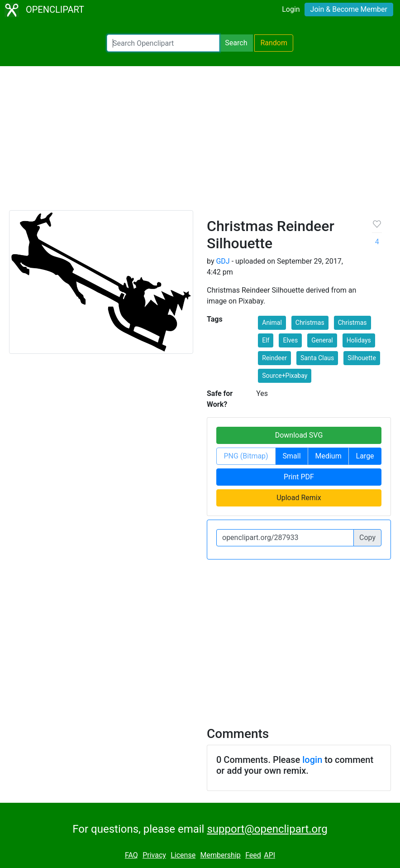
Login (291, 9)
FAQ (131, 855)
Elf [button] (266, 340)
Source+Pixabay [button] (285, 376)
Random (274, 43)
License (183, 855)
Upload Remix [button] (299, 498)
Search (236, 43)
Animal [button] (272, 323)
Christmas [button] (310, 323)
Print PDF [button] (299, 477)
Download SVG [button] (299, 435)
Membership (220, 855)
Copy (367, 538)
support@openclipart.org (267, 829)
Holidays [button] (359, 340)
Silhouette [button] (362, 358)
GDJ (223, 261)
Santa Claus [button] (317, 358)
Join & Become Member (349, 9)
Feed (253, 855)
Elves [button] (290, 340)
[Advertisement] (200, 142)
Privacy (154, 855)
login (312, 760)
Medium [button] (328, 456)
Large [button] (365, 456)
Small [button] (292, 456)
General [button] (322, 340)
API (269, 855)
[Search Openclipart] (163, 43)
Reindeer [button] (274, 358)
